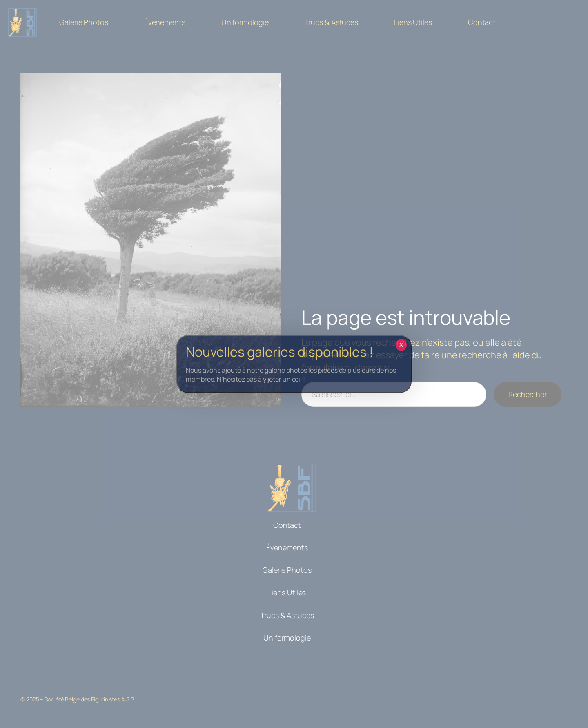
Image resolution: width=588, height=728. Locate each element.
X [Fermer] (401, 345)
